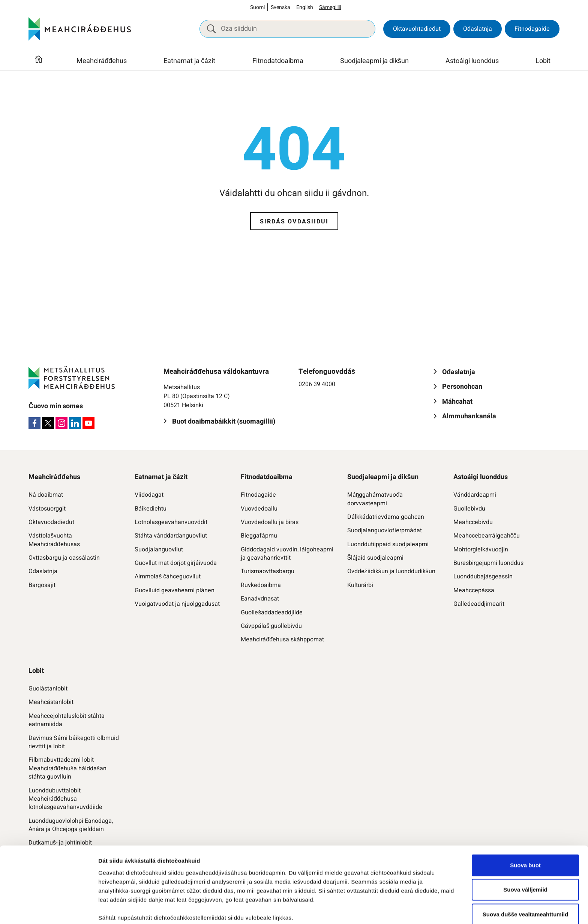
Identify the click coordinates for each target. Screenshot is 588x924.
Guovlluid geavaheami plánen (175, 590)
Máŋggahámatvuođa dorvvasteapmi (375, 499)
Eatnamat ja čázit (189, 61)
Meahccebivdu (473, 522)
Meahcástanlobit (51, 702)
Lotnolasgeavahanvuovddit (171, 522)
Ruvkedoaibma (261, 585)
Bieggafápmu (259, 536)
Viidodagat (149, 495)
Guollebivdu (469, 509)
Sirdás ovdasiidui (294, 222)
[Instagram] (61, 423)
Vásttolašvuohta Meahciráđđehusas (54, 540)
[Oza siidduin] (287, 29)
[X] (48, 423)
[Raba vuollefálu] (132, 61)
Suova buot (525, 806)
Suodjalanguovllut (159, 550)
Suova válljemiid (525, 831)
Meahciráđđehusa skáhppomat (282, 639)
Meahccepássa (474, 590)
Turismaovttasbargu (268, 571)
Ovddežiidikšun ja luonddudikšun (391, 571)
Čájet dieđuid (116, 909)
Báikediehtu (151, 509)
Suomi (257, 7)
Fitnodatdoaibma (278, 61)
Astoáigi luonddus (472, 61)
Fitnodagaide (532, 29)
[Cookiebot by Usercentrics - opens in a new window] (49, 909)
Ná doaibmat (46, 495)
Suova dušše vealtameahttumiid (525, 856)
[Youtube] (88, 423)
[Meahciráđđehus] (80, 29)
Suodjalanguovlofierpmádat (385, 530)
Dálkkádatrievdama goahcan (386, 517)
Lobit (543, 61)
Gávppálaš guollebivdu (271, 626)
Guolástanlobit (48, 689)
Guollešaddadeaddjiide (272, 613)
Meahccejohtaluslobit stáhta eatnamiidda (67, 720)
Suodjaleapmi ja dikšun (374, 61)
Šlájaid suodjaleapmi (376, 558)
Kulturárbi (360, 585)
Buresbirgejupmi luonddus (488, 563)
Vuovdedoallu (259, 509)
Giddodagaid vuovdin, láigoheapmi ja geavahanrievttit (287, 554)
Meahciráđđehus (102, 61)
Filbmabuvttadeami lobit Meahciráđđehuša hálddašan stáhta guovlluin (67, 768)
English (305, 7)
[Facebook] (34, 423)
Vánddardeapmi (475, 495)
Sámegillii (330, 7)
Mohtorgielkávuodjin (481, 550)
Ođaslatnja (478, 29)
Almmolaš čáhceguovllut (168, 577)
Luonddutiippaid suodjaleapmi (388, 544)
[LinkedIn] (75, 423)
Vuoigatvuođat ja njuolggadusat (177, 604)
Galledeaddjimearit (479, 604)
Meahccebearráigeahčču (487, 536)
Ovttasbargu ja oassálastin (64, 558)
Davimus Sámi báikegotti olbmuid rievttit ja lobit (74, 742)
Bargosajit (42, 585)
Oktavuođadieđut (51, 522)
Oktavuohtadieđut (417, 29)
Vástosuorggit (47, 509)
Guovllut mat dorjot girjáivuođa (176, 563)
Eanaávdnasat (260, 599)
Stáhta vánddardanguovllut (171, 536)
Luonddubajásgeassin (483, 577)
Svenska (280, 7)
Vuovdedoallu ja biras (270, 522)
